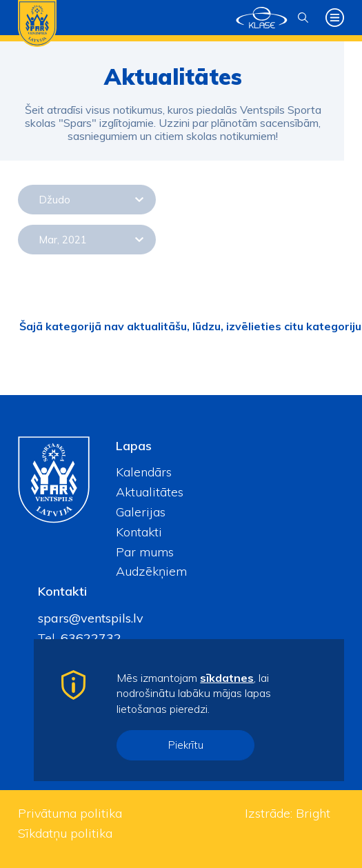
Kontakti (139, 532)
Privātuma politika (70, 813)
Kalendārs (144, 472)
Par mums (145, 552)
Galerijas (141, 512)
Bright (313, 813)
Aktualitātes (150, 492)
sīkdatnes (227, 678)
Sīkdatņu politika (65, 833)
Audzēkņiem (151, 571)
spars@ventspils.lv (91, 618)
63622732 (89, 638)
